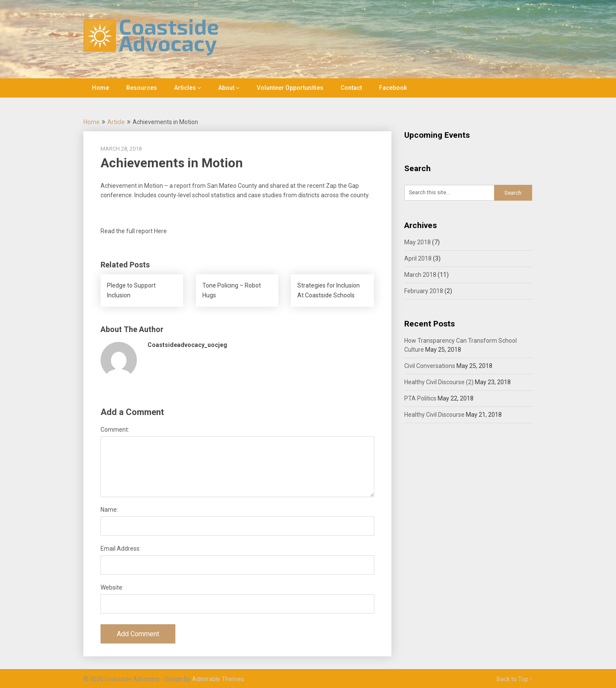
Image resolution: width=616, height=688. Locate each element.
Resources (142, 88)
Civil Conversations (430, 366)
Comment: (115, 430)
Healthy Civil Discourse (434, 415)
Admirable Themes (218, 679)
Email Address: (121, 549)
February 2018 (424, 291)
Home (101, 88)
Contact (351, 88)
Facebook (393, 88)
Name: (109, 510)
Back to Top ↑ (515, 679)
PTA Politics (420, 398)
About (226, 88)
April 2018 (418, 258)
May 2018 (418, 242)
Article (116, 122)
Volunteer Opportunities (290, 88)
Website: (112, 587)
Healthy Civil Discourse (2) (439, 382)
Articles (185, 88)
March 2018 (420, 275)
